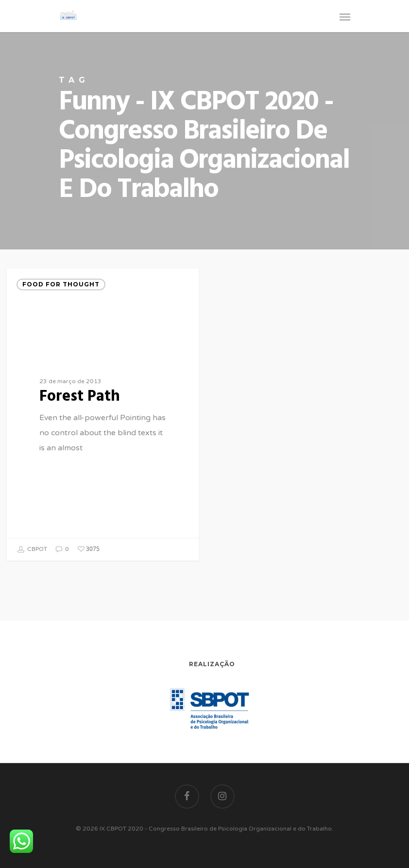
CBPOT (32, 549)
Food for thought (61, 284)
